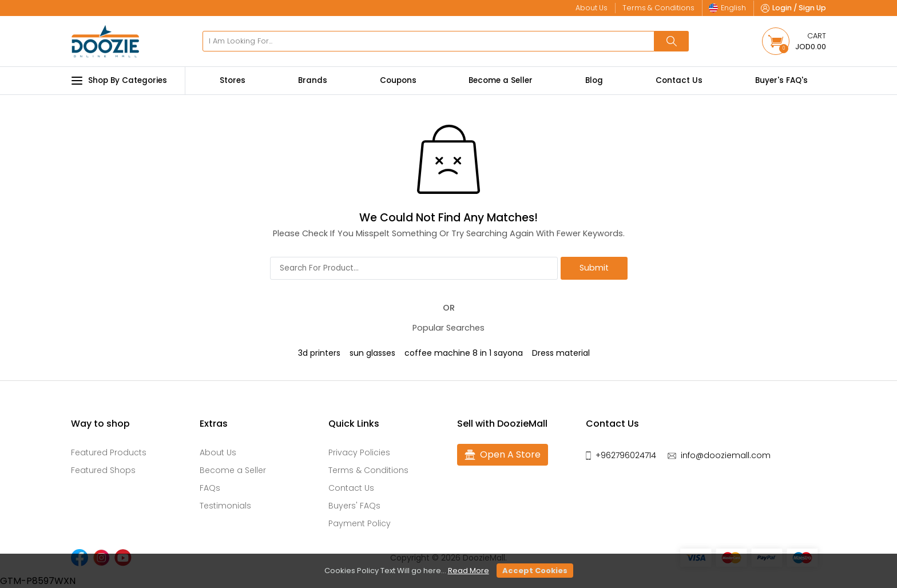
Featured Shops (103, 470)
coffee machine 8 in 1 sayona (464, 353)
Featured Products (109, 452)
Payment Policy (360, 523)
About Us (218, 452)
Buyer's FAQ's (781, 80)
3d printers (319, 353)
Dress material (561, 353)
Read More (469, 571)
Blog (594, 80)
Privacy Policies (359, 452)
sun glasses (372, 353)
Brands (313, 80)
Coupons (398, 80)
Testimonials (225, 506)
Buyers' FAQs (354, 506)
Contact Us (679, 80)
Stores (233, 80)
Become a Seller (501, 80)
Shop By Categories (119, 81)
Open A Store (503, 455)
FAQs (210, 488)
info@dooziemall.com (726, 455)
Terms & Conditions (368, 470)
